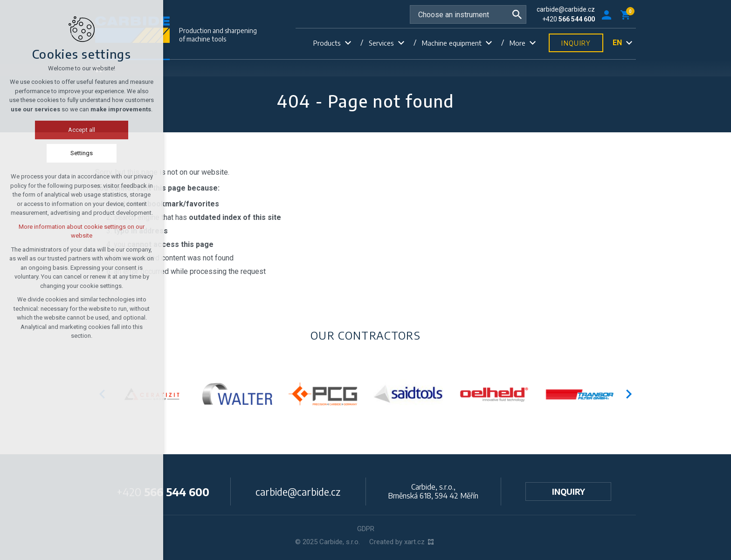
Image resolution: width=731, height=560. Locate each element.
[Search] (517, 14)
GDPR (366, 529)
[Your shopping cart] (627, 14)
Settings (39, 153)
